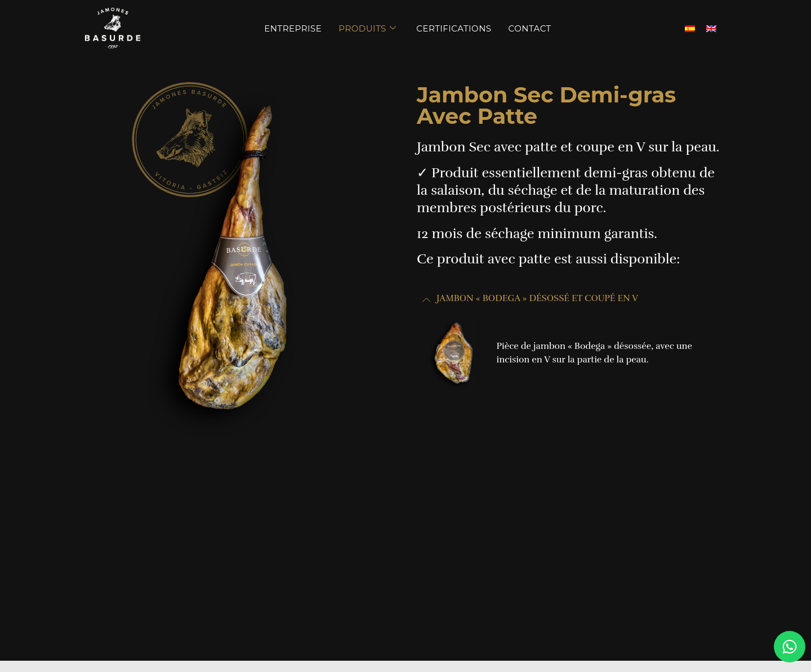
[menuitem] (690, 28)
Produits (367, 28)
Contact (530, 28)
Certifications (454, 28)
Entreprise (293, 28)
